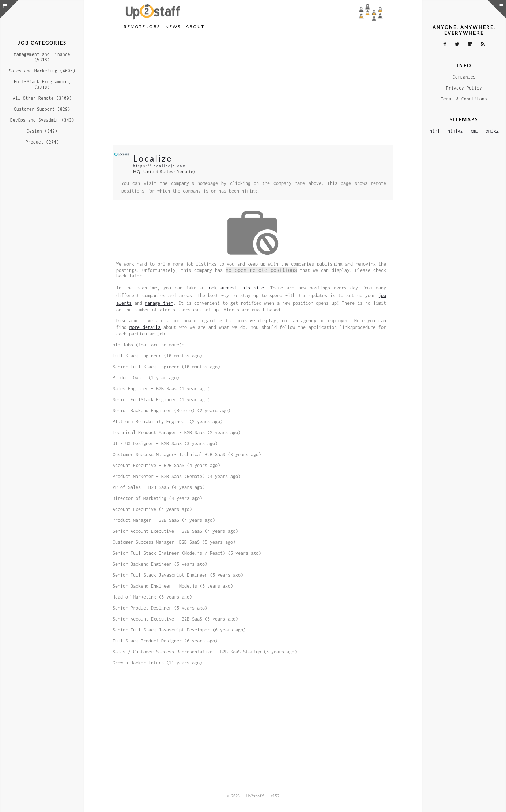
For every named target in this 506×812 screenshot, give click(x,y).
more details (145, 327)
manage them (159, 303)
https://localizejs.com (160, 166)
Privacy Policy (464, 88)
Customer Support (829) (42, 109)
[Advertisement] (253, 89)
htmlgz (455, 131)
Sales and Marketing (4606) (42, 71)
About (195, 26)
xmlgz (492, 131)
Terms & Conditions (464, 99)
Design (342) (42, 131)
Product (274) (42, 142)
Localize (153, 158)
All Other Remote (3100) (42, 98)
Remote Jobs (142, 26)
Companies (464, 77)
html (435, 131)
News (173, 26)
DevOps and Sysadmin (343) (42, 120)
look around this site (235, 288)
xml (474, 131)
